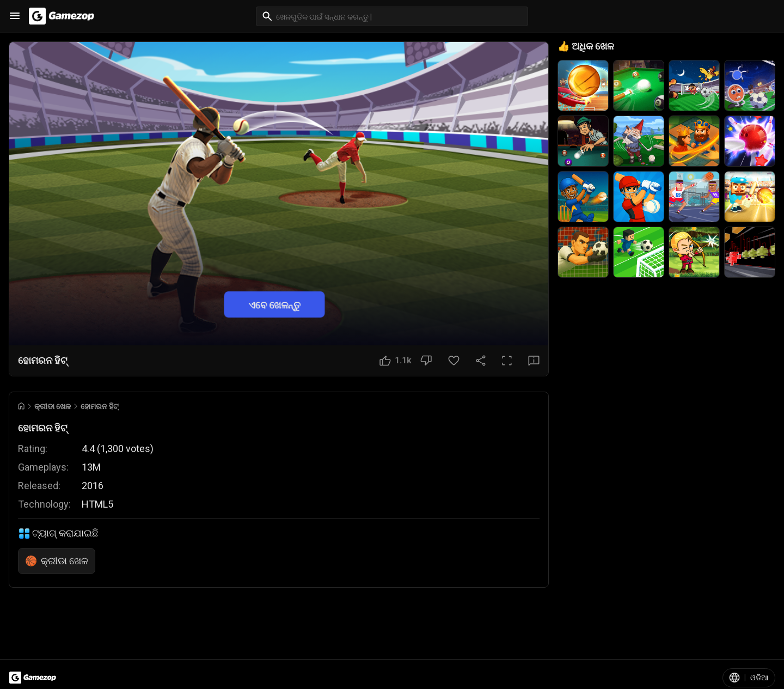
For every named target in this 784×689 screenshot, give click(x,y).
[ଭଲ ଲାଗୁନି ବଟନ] (426, 361)
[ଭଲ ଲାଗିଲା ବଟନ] (396, 361)
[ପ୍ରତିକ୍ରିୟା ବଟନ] (534, 361)
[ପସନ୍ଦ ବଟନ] (454, 361)
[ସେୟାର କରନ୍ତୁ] (481, 361)
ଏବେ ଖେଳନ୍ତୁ (274, 304)
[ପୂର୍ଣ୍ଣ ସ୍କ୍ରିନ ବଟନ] (507, 361)
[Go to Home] (21, 406)
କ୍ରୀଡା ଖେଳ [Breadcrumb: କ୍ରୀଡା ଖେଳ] (53, 406)
